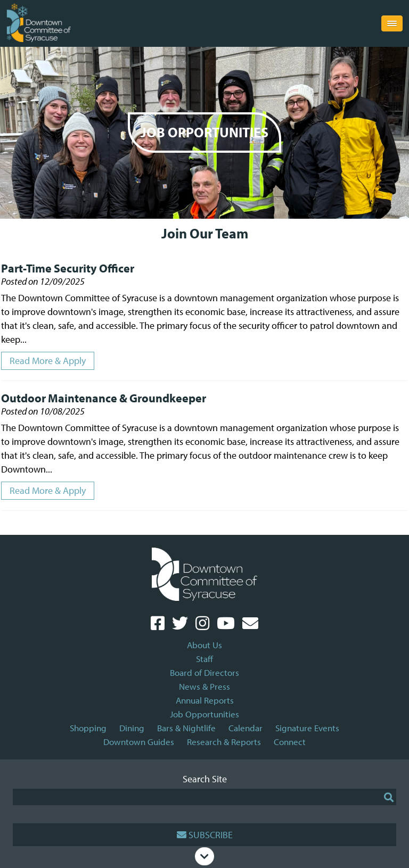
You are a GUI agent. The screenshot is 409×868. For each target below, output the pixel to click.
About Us (204, 645)
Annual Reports (205, 700)
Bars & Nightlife (186, 728)
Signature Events (307, 728)
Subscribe (205, 835)
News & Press (204, 686)
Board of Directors (204, 672)
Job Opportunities (204, 714)
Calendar (246, 728)
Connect (290, 742)
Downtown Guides (139, 742)
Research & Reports (224, 742)
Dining (132, 728)
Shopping (88, 728)
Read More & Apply (48, 361)
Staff (204, 659)
